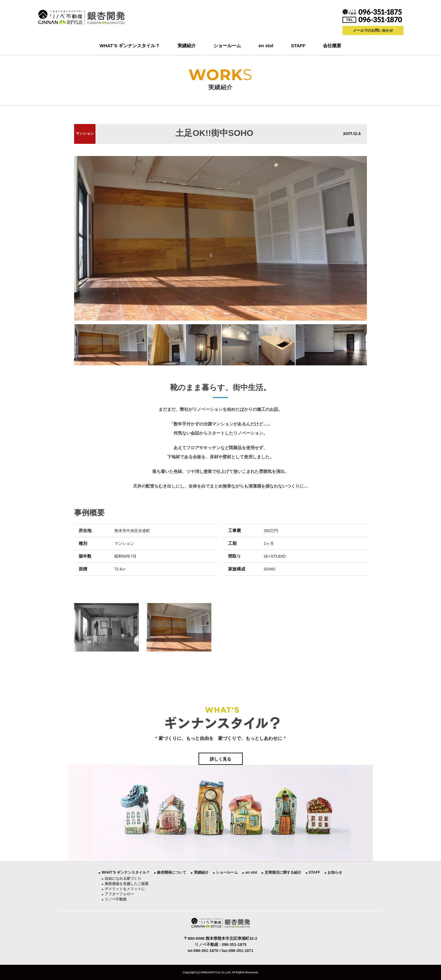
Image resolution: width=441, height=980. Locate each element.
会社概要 (332, 46)
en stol (266, 46)
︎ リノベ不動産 (114, 899)
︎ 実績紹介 (200, 872)
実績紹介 (187, 46)
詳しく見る (221, 759)
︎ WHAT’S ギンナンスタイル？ (124, 872)
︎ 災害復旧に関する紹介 (281, 872)
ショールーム (227, 46)
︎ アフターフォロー (118, 894)
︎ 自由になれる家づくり (122, 879)
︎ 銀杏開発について (170, 872)
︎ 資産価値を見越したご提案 (125, 884)
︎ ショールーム (226, 872)
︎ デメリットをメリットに (123, 889)
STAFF (298, 46)
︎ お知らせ (333, 872)
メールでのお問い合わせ (373, 30)
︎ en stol (250, 872)
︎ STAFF (313, 872)
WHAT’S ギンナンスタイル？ (130, 46)
